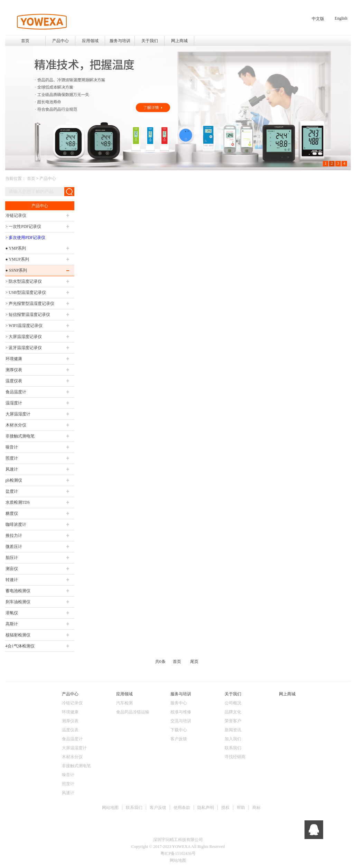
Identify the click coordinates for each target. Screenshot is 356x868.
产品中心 (48, 179)
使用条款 (182, 808)
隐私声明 (206, 808)
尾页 (194, 662)
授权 (225, 808)
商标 (256, 808)
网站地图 (110, 808)
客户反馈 (158, 808)
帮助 (241, 808)
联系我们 (134, 808)
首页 (25, 41)
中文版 (318, 19)
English (341, 18)
